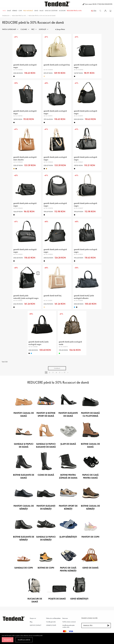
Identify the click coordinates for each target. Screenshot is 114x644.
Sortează (42, 29)
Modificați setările (24, 640)
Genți (36, 11)
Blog (31, 622)
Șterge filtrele (60, 29)
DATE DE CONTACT (36, 625)
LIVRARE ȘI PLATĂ (51, 625)
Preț (33, 29)
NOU (4, 11)
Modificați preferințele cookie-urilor (68, 626)
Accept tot (8, 640)
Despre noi (33, 618)
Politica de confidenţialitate (53, 618)
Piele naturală (28, 11)
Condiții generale (51, 622)
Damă (9, 11)
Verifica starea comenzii (69, 622)
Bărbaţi (15, 11)
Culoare (24, 29)
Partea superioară (9, 29)
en (95, 11)
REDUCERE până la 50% (74, 11)
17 (64, 372)
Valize (41, 11)
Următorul (57, 368)
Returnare (65, 618)
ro (92, 11)
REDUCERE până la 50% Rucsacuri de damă (42, 16)
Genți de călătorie (51, 11)
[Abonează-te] (108, 625)
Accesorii (62, 11)
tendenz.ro (6, 16)
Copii (20, 11)
